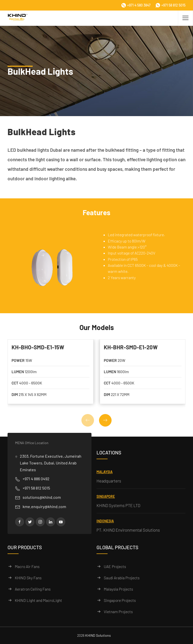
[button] (105, 420)
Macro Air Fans (27, 566)
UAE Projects (115, 566)
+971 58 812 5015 (171, 5)
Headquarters (109, 481)
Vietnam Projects (118, 612)
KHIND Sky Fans (28, 578)
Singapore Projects (120, 600)
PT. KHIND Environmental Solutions (128, 530)
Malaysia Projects (118, 589)
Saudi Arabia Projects (122, 578)
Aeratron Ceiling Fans (33, 589)
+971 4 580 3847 (136, 5)
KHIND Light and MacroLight (38, 600)
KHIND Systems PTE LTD (118, 505)
